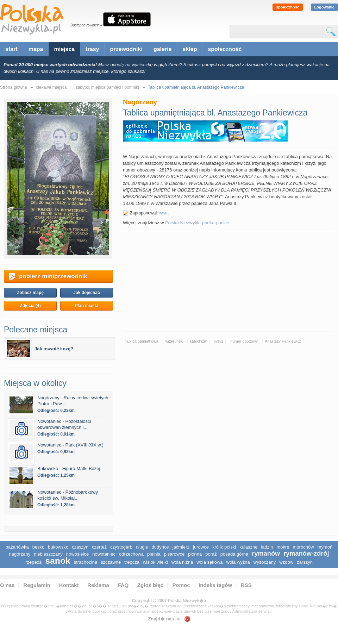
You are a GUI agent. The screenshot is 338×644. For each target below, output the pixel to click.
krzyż (219, 341)
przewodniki (126, 49)
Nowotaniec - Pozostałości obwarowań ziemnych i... (64, 424)
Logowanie (324, 7)
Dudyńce (160, 547)
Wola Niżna (182, 562)
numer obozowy (244, 341)
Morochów (303, 547)
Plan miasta (87, 306)
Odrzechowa (131, 554)
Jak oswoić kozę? (54, 349)
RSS (246, 585)
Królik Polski (224, 547)
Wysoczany (265, 562)
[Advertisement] (229, 282)
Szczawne (111, 562)
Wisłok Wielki (155, 562)
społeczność (288, 7)
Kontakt (69, 585)
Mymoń (325, 547)
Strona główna (14, 87)
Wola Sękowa (209, 562)
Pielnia (154, 554)
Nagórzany (20, 554)
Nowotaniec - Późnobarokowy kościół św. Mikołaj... (68, 495)
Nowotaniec (104, 554)
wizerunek (174, 341)
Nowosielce (77, 554)
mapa (36, 49)
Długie (142, 547)
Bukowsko (58, 547)
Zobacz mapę (30, 293)
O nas (7, 585)
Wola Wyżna (238, 562)
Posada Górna (234, 554)
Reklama (98, 585)
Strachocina (86, 562)
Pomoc (181, 585)
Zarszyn (305, 562)
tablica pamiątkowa (142, 341)
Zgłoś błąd (151, 585)
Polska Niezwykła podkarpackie (197, 223)
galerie (163, 49)
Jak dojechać (86, 293)
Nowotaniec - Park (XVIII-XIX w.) (70, 445)
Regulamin (37, 585)
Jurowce (201, 547)
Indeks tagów (215, 585)
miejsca (64, 49)
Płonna (195, 554)
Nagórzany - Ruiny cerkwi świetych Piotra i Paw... (73, 401)
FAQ (123, 585)
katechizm (199, 341)
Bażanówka (17, 547)
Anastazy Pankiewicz (283, 341)
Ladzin (267, 547)
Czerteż (99, 547)
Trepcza (132, 562)
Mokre (283, 547)
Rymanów (266, 554)
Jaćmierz (181, 547)
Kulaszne (248, 547)
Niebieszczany (48, 554)
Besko (39, 547)
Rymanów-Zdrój (306, 554)
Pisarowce (174, 554)
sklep (190, 49)
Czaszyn (80, 547)
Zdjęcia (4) (30, 306)
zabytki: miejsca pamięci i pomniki (107, 87)
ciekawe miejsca (51, 87)
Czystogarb (121, 547)
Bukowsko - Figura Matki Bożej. (69, 468)
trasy (92, 49)
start (11, 49)
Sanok (58, 561)
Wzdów (286, 562)
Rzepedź (33, 562)
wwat (164, 213)
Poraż (211, 554)
